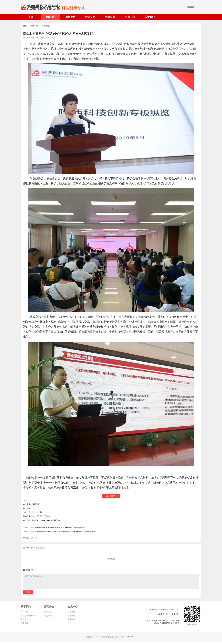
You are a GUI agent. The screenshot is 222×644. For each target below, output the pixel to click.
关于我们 (26, 607)
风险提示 (25, 619)
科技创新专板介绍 (28, 616)
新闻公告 (34, 26)
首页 (25, 26)
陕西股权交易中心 (108, 637)
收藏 (26, 538)
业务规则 (71, 616)
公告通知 (48, 616)
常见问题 (71, 619)
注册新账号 (42, 592)
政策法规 (71, 612)
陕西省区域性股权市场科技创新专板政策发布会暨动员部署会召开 (58, 528)
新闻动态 (46, 26)
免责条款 (25, 623)
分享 (34, 538)
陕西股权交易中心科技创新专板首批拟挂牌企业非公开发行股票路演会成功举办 (63, 532)
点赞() (111, 496)
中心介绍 (25, 612)
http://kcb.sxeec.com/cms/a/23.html (47, 520)
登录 (28, 592)
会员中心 (73, 607)
